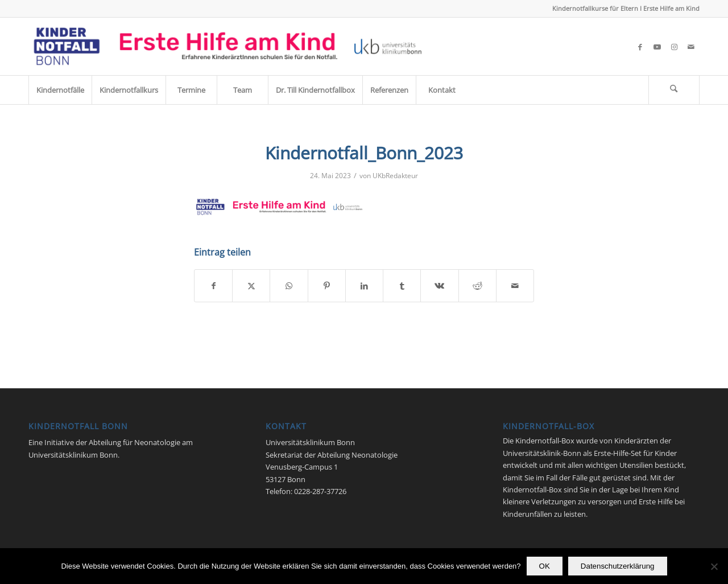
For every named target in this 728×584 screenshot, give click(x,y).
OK (545, 566)
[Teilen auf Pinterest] (327, 286)
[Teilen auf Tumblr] (402, 286)
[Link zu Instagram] (674, 47)
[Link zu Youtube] (657, 47)
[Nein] (714, 566)
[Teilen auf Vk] (439, 286)
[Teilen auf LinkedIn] (364, 286)
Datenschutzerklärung (618, 566)
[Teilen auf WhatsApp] (289, 286)
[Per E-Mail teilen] (515, 286)
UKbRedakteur (395, 176)
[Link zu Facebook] (640, 47)
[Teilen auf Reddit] (477, 286)
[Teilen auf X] (251, 286)
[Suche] (674, 90)
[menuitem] (60, 90)
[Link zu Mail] (691, 47)
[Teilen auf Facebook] (213, 286)
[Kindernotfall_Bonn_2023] (228, 46)
